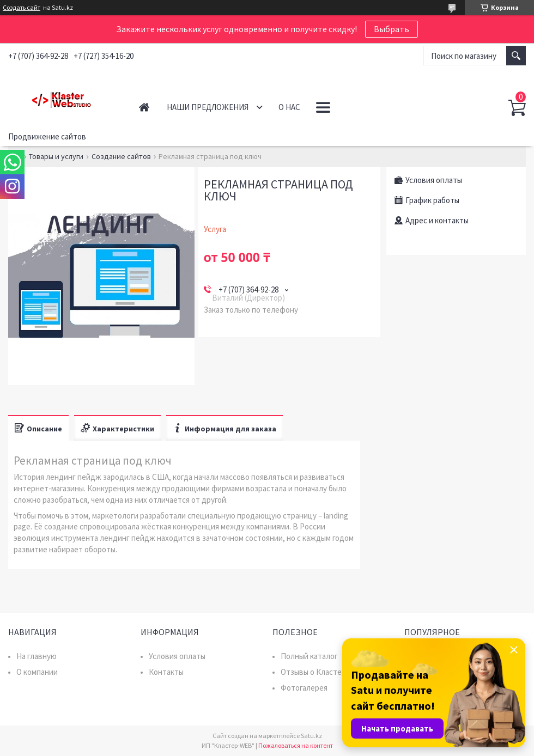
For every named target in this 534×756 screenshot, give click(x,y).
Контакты (166, 672)
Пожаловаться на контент (296, 745)
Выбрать (392, 29)
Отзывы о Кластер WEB (322, 672)
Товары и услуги (56, 156)
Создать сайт (22, 8)
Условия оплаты (177, 656)
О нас (289, 107)
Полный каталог (309, 656)
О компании (37, 672)
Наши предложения (208, 107)
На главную (37, 656)
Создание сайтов (121, 156)
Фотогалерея (304, 688)
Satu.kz (311, 736)
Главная (144, 107)
